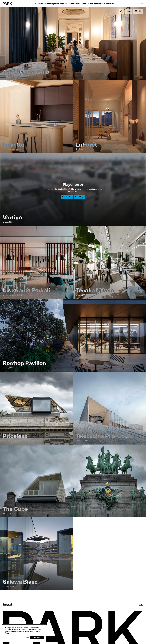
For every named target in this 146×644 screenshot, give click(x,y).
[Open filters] (128, 11)
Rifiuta (27, 637)
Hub (141, 604)
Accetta (37, 637)
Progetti (7, 604)
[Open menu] (142, 4)
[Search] (121, 11)
